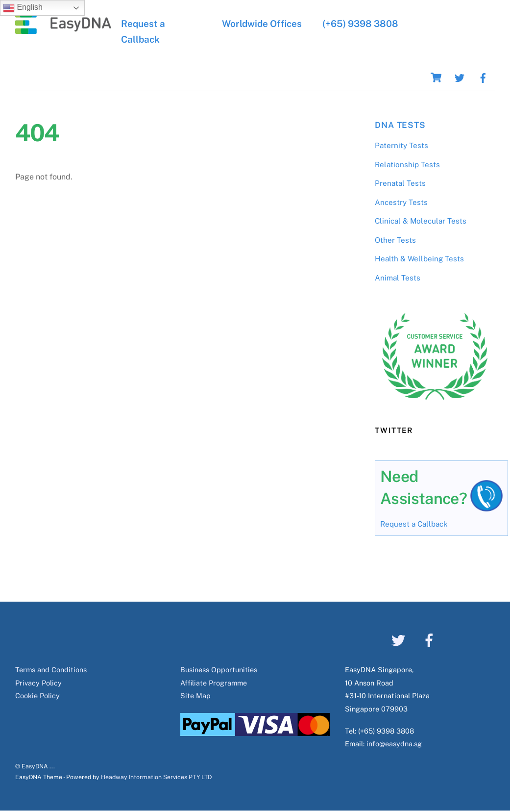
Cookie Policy (37, 696)
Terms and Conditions (51, 670)
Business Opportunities (219, 670)
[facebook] (483, 77)
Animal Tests (398, 278)
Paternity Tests (401, 145)
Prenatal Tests (400, 183)
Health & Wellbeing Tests (419, 259)
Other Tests (395, 240)
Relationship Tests (407, 165)
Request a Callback (414, 524)
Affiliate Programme (214, 683)
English (23, 8)
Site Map (195, 696)
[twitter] (460, 77)
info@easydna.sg (394, 744)
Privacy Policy (38, 683)
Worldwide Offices (262, 24)
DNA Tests (400, 125)
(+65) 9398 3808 (359, 24)
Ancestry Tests (401, 202)
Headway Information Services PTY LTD (156, 777)
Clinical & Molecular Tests (421, 221)
